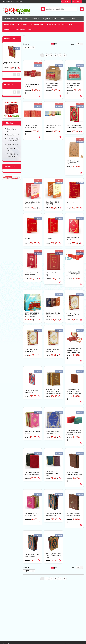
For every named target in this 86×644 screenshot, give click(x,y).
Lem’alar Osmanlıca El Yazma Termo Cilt (32, 274)
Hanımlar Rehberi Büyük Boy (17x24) (32, 203)
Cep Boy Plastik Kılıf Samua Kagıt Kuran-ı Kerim (52, 473)
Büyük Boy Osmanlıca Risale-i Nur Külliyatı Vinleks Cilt (73, 85)
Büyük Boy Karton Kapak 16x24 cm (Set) (53, 126)
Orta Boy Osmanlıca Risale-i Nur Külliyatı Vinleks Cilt (52, 85)
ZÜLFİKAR (49, 238)
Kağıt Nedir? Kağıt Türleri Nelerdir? (13, 140)
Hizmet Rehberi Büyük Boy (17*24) (52, 203)
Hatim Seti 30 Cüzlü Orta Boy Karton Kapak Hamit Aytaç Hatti (74, 432)
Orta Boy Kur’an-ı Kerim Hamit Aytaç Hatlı (32, 556)
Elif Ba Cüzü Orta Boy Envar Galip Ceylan (52, 432)
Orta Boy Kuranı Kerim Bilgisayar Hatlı (32, 391)
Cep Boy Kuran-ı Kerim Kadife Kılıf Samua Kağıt (32, 473)
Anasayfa (9, 19)
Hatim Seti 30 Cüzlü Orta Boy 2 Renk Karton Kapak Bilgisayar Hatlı (74, 350)
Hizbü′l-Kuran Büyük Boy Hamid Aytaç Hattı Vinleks (74, 126)
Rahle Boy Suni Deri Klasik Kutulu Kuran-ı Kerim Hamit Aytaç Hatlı (74, 391)
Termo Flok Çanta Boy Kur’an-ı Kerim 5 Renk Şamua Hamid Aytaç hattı (53, 391)
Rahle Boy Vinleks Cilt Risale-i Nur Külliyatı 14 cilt (74, 274)
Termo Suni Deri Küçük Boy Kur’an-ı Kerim (32, 514)
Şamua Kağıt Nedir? (11, 149)
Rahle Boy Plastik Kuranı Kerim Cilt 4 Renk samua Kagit (53, 556)
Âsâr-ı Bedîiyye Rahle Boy (52, 274)
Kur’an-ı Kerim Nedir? (11, 130)
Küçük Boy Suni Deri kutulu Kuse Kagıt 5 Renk (74, 473)
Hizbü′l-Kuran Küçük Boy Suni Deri (32, 432)
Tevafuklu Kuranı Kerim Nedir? (12, 155)
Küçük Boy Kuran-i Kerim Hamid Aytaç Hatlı (53, 514)
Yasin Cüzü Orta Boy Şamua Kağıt (31, 350)
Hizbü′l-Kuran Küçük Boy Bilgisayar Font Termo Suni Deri (53, 315)
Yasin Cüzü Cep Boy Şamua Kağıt (73, 315)
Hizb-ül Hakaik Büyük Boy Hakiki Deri (73, 162)
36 (78, 44)
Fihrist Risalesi (71, 203)
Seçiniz (27, 47)
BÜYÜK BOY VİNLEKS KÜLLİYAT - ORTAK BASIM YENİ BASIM (32, 315)
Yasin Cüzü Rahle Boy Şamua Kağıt (52, 350)
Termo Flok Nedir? (13, 145)
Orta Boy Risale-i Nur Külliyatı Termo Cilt (31, 126)
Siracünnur (28, 238)
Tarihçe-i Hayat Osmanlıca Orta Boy (11, 63)
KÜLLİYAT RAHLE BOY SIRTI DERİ (32, 85)
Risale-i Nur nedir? (13, 135)
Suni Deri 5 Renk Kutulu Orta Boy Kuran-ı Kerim (74, 514)
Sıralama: (26, 44)
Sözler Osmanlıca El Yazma (73, 238)
